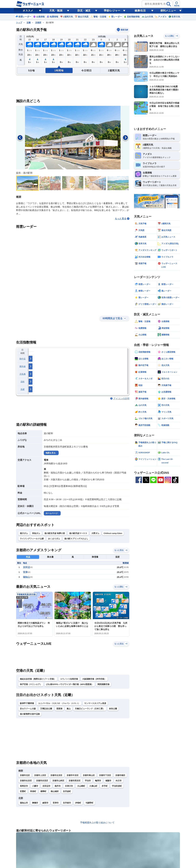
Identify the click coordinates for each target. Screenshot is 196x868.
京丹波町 (67, 791)
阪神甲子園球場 (27, 703)
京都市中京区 (73, 775)
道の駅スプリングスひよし (76, 539)
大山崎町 (81, 786)
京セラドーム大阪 (28, 709)
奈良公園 (113, 709)
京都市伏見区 (42, 781)
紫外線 (23, 366)
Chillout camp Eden (113, 533)
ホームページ (52, 513)
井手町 (105, 786)
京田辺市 (46, 786)
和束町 (33, 791)
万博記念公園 (46, 709)
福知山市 (24, 803)
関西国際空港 (104, 684)
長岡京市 (24, 786)
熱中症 (23, 359)
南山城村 (55, 791)
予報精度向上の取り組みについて (97, 823)
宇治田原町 (117, 786)
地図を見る (51, 453)
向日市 (119, 781)
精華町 (43, 791)
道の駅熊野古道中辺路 (30, 714)
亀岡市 (98, 781)
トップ (19, 23)
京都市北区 (25, 775)
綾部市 (45, 803)
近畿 (29, 23)
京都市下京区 (105, 775)
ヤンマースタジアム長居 (95, 703)
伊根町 (78, 803)
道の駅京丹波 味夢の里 (55, 533)
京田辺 (26, 567)
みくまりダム (54, 539)
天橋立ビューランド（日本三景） (90, 709)
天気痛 (23, 374)
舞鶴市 (35, 803)
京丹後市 (67, 803)
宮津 (25, 572)
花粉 (23, 382)
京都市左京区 (56, 775)
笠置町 (23, 791)
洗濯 (23, 389)
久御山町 (93, 786)
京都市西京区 (75, 781)
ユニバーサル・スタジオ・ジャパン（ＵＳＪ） (59, 703)
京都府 (38, 23)
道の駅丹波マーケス (78, 533)
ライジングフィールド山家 (32, 539)
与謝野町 (89, 803)
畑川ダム (24, 533)
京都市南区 (120, 775)
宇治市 (88, 781)
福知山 (26, 577)
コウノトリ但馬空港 (69, 679)
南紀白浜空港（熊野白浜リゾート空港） (38, 679)
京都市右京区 (26, 781)
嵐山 (69, 709)
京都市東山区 (89, 775)
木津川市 (69, 786)
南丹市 (58, 786)
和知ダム (36, 533)
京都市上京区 (40, 775)
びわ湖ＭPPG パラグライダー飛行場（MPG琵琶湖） (70, 684)
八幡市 (35, 786)
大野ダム (95, 533)
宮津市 (56, 803)
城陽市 (108, 781)
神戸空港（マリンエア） (31, 684)
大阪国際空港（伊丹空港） (94, 679)
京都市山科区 (58, 781)
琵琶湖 (59, 709)
